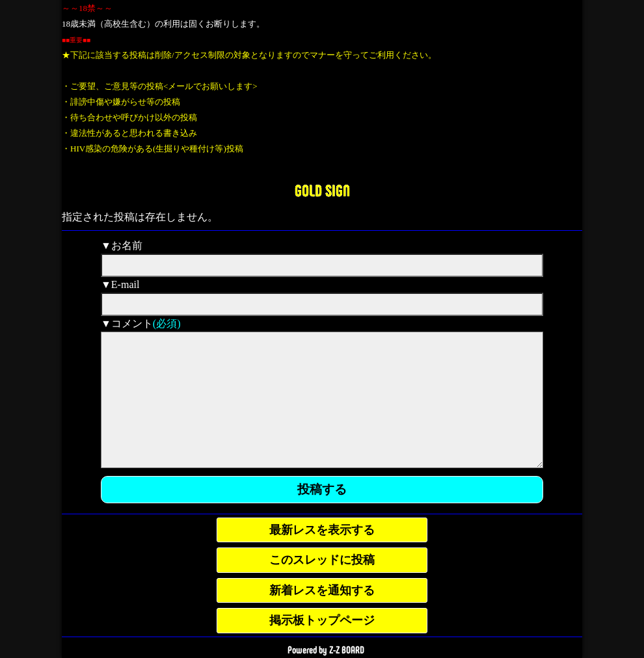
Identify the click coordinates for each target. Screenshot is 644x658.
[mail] (322, 304)
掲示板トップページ (322, 620)
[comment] (322, 400)
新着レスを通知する (322, 590)
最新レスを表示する (322, 530)
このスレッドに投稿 (322, 560)
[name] (322, 265)
